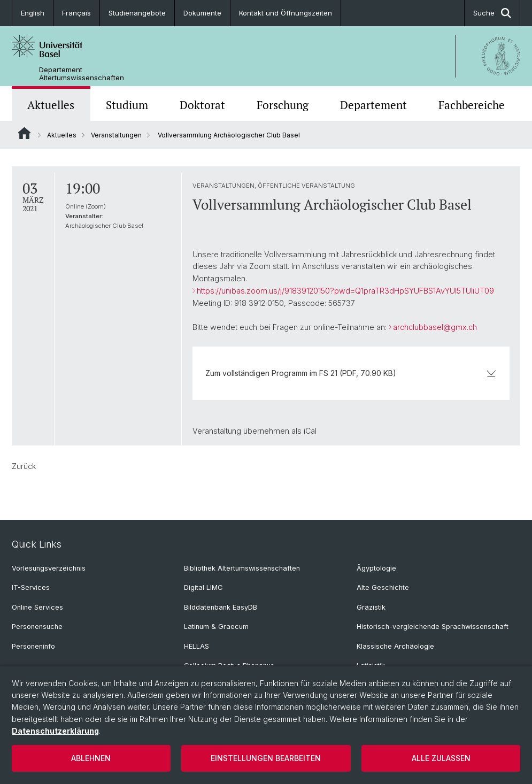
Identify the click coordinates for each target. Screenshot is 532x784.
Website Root (24, 133)
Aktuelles (51, 105)
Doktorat (202, 105)
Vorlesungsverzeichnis (49, 568)
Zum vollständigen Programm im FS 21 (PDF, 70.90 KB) (351, 373)
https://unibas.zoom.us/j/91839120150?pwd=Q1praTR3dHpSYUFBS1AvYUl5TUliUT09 (345, 291)
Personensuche (37, 627)
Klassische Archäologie (395, 646)
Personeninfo (33, 646)
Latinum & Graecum (216, 627)
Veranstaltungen (116, 135)
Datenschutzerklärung (55, 731)
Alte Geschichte (383, 587)
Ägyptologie (376, 568)
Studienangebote (137, 13)
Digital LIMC (203, 587)
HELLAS (196, 646)
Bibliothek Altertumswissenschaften (242, 568)
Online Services (37, 607)
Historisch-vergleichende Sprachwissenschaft (433, 627)
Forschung (283, 105)
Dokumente (202, 13)
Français (76, 13)
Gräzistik (371, 607)
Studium (127, 105)
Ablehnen (91, 758)
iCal (310, 431)
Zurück (24, 466)
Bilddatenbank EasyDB (221, 607)
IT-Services (31, 587)
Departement (373, 105)
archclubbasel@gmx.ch (435, 327)
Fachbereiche (472, 105)
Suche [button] (492, 13)
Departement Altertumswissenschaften (82, 74)
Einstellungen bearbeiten (266, 758)
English (33, 13)
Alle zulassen (441, 758)
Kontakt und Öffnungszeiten (286, 13)
